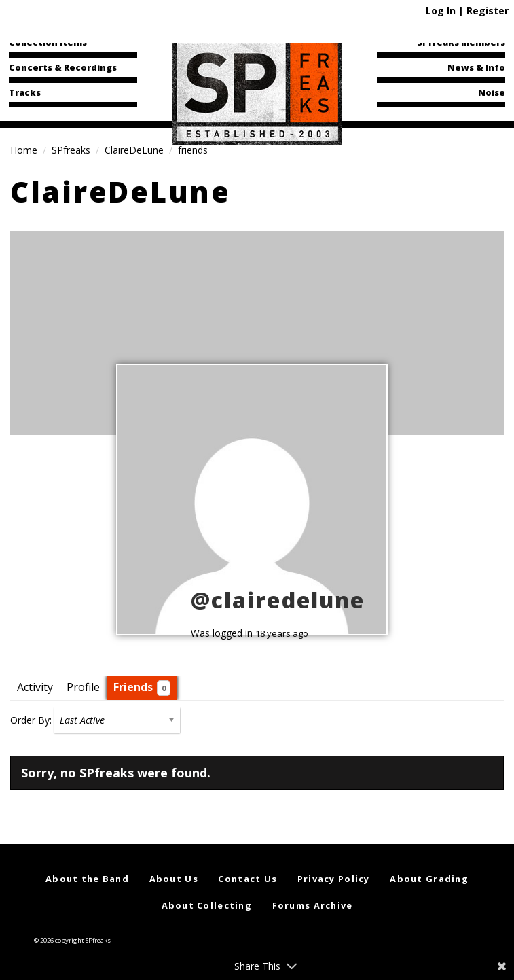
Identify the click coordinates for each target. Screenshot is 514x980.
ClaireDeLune (134, 150)
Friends (142, 688)
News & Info (476, 67)
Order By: (31, 720)
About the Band (87, 879)
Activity (35, 687)
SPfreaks (71, 150)
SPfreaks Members (461, 42)
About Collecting (207, 905)
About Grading (429, 879)
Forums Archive (313, 905)
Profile (83, 687)
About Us (174, 879)
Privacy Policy (334, 879)
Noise (492, 92)
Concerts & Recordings (63, 67)
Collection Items (48, 42)
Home (24, 150)
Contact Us (247, 879)
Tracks (25, 92)
